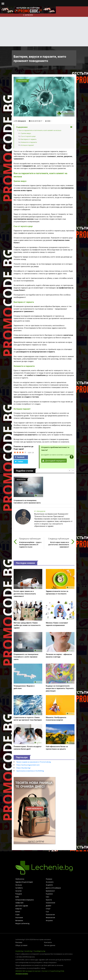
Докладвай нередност (54, 461)
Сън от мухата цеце (28, 136)
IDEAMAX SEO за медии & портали (28, 971)
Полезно (49, 879)
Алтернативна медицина (25, 900)
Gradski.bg (19, 951)
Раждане (19, 894)
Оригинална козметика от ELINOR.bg (30, 771)
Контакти (48, 942)
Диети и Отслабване (53, 888)
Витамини (19, 920)
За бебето (19, 888)
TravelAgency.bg (39, 951)
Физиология (50, 918)
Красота (49, 900)
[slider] (20, 452)
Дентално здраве (22, 906)
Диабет (49, 906)
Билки (18, 912)
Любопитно (20, 879)
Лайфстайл (19, 903)
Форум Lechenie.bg (22, 923)
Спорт (48, 909)
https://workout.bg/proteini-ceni (28, 765)
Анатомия (19, 918)
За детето (49, 885)
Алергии (19, 909)
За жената (50, 882)
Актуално (49, 920)
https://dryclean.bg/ (23, 768)
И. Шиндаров (21, 121)
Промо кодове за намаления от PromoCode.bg (34, 762)
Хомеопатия (50, 903)
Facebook (20, 457)
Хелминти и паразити (29, 142)
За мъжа (19, 885)
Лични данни (50, 945)
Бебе (17, 897)
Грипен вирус (26, 133)
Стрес (17, 915)
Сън (47, 912)
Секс (48, 897)
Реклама (19, 942)
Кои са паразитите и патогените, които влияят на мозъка (40, 130)
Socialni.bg (28, 951)
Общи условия (21, 945)
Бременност (50, 891)
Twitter (19, 462)
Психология (50, 915)
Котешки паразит (27, 145)
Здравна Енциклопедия (24, 882)
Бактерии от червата (29, 139)
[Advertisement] (44, 29)
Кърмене (49, 894)
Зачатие (18, 891)
